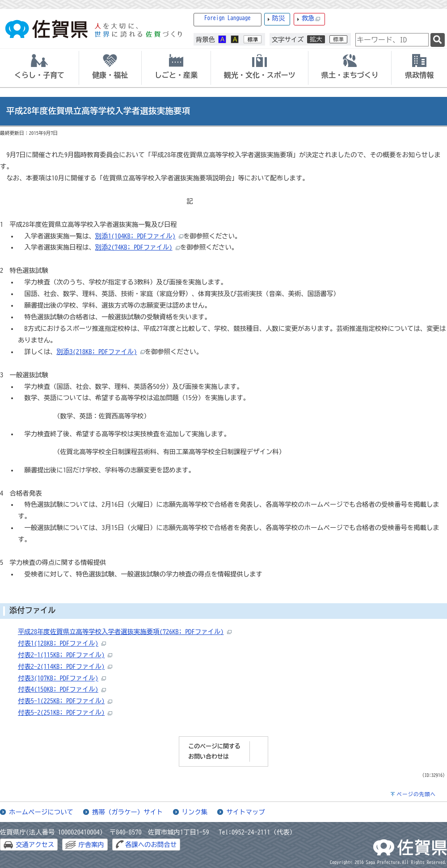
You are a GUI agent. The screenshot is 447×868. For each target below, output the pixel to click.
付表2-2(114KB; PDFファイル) (61, 666)
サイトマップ (245, 812)
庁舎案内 (91, 845)
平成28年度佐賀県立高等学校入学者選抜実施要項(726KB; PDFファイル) (121, 632)
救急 (311, 19)
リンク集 (195, 812)
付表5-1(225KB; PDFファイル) (61, 701)
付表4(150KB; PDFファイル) (58, 689)
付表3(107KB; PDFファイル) (58, 678)
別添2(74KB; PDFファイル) (134, 247)
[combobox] (392, 40)
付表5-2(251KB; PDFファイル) (61, 712)
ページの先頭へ (416, 794)
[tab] (39, 68)
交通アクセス (35, 845)
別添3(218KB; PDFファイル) (97, 352)
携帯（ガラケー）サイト (127, 812)
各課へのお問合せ (151, 845)
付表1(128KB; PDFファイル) (58, 643)
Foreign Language (228, 18)
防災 (279, 18)
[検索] (438, 40)
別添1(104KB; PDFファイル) (135, 236)
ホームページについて (41, 812)
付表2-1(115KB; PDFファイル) (61, 655)
